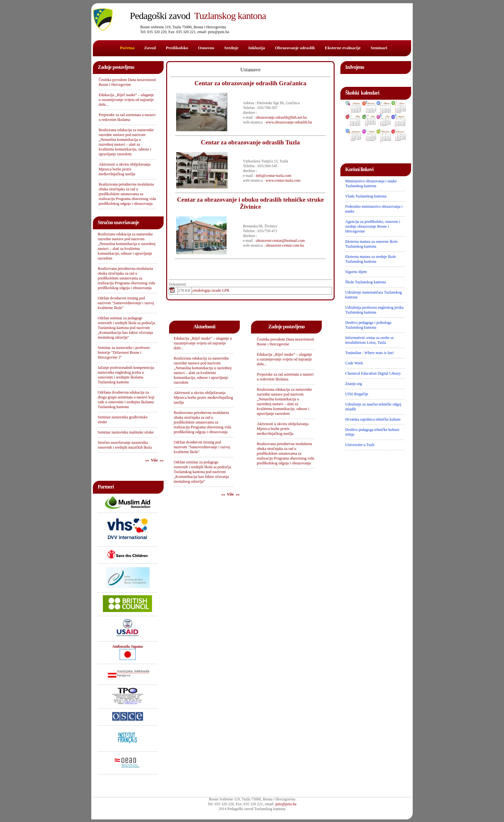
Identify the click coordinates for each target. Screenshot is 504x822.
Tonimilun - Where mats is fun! (369, 353)
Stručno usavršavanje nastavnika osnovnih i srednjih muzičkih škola (125, 445)
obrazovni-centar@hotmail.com (280, 241)
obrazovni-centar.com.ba (285, 245)
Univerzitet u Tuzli (360, 445)
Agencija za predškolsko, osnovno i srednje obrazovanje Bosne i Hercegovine (373, 226)
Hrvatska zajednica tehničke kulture (373, 419)
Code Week (354, 363)
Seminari (379, 48)
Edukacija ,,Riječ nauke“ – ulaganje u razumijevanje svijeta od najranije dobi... (126, 100)
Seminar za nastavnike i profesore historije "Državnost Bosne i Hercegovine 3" (124, 352)
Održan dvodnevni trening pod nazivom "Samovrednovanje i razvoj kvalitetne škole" (126, 303)
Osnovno (206, 48)
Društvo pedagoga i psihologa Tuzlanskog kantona (368, 325)
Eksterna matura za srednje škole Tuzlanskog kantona (371, 259)
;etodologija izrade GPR (211, 290)
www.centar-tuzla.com (283, 180)
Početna (127, 48)
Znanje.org (354, 384)
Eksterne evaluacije (343, 48)
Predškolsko (177, 48)
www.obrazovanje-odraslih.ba (289, 122)
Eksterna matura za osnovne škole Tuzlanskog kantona (371, 244)
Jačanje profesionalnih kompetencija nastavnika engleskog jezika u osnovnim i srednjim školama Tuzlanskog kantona (126, 375)
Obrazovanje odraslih (295, 48)
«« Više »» (154, 460)
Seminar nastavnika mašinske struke (126, 432)
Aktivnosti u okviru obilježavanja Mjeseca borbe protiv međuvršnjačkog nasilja (125, 169)
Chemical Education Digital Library (373, 373)
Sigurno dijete (356, 272)
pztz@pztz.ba (286, 804)
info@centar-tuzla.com (274, 176)
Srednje (231, 48)
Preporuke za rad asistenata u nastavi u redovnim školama (127, 117)
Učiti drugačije (357, 394)
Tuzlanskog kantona (198, 16)
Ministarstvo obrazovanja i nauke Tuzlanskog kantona (371, 183)
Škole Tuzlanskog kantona (366, 282)
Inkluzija (257, 48)
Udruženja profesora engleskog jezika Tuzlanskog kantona (374, 310)
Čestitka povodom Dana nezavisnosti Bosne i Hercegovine (127, 82)
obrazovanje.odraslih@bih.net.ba (281, 117)
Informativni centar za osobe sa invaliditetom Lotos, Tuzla (369, 340)
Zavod (150, 48)
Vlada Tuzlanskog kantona (366, 196)
